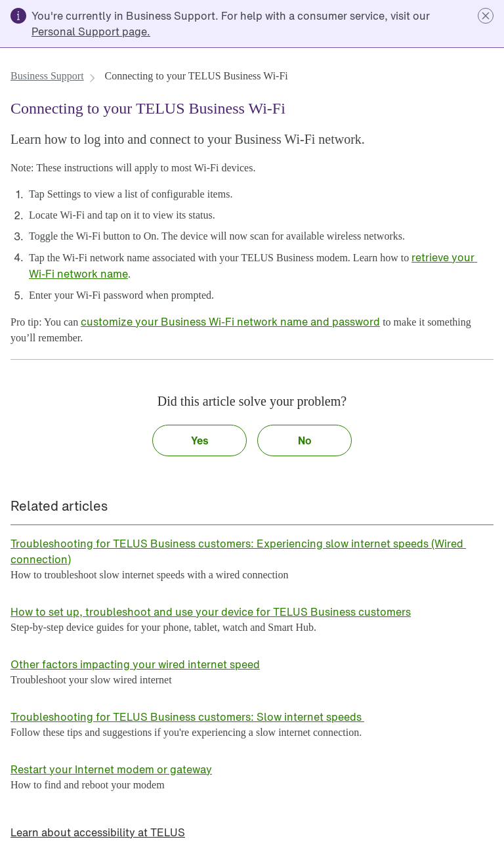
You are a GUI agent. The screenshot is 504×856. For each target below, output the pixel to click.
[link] (91, 32)
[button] (486, 16)
